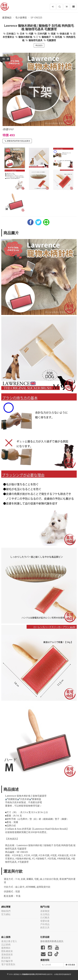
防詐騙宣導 (7, 961)
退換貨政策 (7, 954)
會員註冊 (6, 941)
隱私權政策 (7, 951)
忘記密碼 (6, 945)
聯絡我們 (6, 911)
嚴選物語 (7, 18)
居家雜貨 (45, 911)
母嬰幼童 (45, 921)
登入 (15, 941)
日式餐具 (45, 918)
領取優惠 (70, 965)
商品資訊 (39, 45)
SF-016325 (36, 18)
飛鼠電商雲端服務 (62, 974)
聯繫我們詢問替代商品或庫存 (18, 141)
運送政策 (6, 958)
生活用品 (45, 914)
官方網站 (6, 914)
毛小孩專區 (21, 18)
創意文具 (45, 927)
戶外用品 (45, 924)
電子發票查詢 (8, 964)
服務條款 (6, 948)
